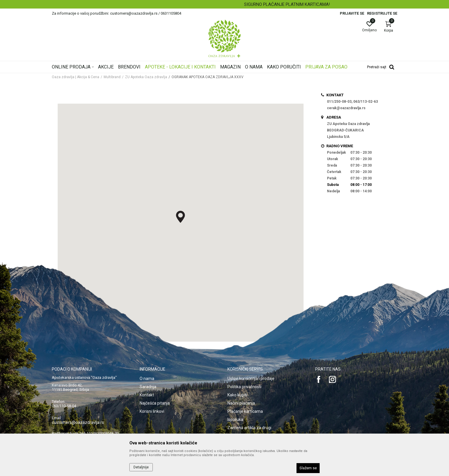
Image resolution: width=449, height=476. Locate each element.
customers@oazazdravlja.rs (78, 422)
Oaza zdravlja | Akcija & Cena (76, 77)
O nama (147, 379)
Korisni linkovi (152, 411)
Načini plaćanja (241, 403)
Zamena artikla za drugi (249, 428)
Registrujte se (382, 13)
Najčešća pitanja (155, 403)
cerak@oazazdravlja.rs (346, 108)
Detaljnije (141, 467)
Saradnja (148, 387)
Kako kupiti (237, 395)
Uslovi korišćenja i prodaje (251, 379)
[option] (225, 4)
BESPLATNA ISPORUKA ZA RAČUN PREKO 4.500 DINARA (224, 4)
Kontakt (147, 395)
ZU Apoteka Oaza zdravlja (146, 77)
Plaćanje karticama (245, 411)
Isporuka (235, 420)
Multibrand (112, 77)
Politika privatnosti (244, 387)
